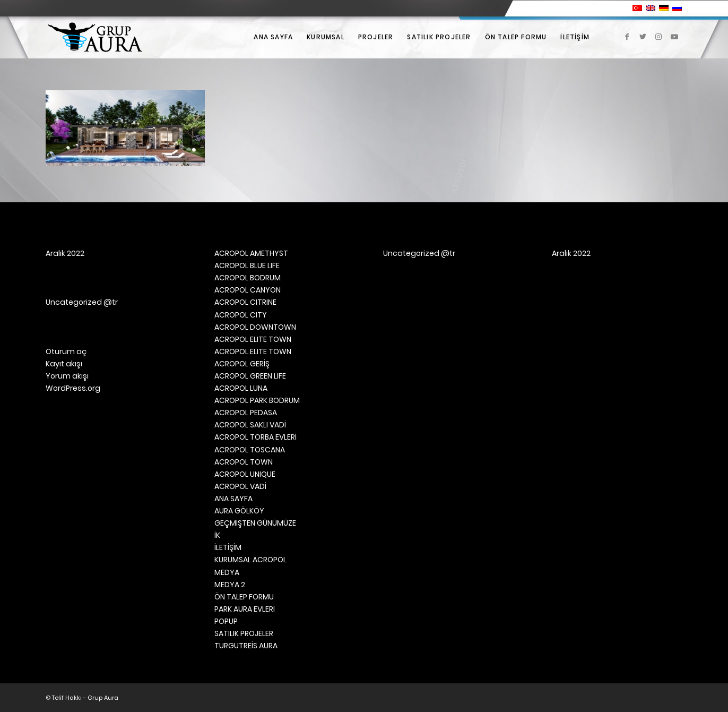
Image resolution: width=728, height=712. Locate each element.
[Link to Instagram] (658, 37)
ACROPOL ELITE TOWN (253, 339)
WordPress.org (73, 388)
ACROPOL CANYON (248, 290)
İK (217, 535)
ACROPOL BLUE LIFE (247, 265)
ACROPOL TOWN (244, 462)
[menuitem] (273, 37)
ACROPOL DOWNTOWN (255, 327)
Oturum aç (66, 351)
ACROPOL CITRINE (245, 302)
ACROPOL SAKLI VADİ (250, 425)
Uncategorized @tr (82, 302)
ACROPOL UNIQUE (245, 474)
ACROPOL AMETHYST (251, 253)
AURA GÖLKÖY (239, 511)
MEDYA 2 (230, 585)
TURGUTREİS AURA (246, 646)
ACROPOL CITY (241, 315)
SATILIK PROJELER (244, 633)
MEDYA (227, 572)
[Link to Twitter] (643, 37)
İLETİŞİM (228, 547)
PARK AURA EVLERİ (245, 609)
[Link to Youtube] (674, 37)
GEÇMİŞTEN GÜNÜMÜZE (255, 523)
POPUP (226, 621)
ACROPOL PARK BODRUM (257, 400)
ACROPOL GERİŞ (242, 364)
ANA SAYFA (233, 499)
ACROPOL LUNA (241, 388)
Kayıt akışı (64, 364)
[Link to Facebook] (627, 37)
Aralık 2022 (65, 253)
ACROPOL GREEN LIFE (250, 376)
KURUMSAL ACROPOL (250, 560)
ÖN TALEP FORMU (244, 597)
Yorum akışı (67, 376)
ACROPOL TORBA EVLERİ (255, 437)
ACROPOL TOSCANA (250, 450)
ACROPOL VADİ (240, 486)
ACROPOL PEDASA (246, 413)
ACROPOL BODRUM (248, 278)
